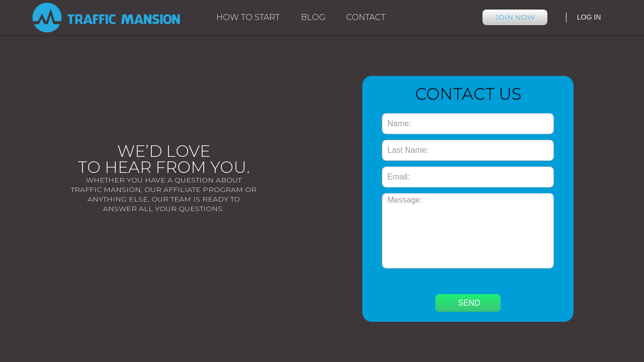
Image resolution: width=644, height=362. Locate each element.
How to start (248, 17)
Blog (313, 17)
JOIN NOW (515, 17)
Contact (366, 17)
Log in (589, 17)
